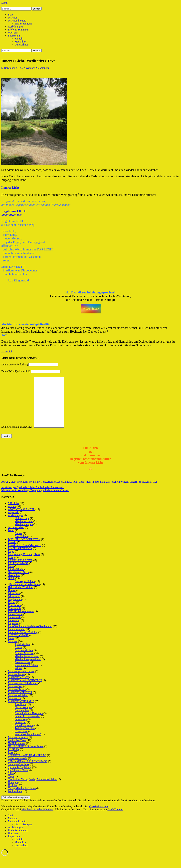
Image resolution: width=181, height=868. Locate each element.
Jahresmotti (14, 606)
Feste (11, 576)
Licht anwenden (19, 492)
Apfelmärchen (22, 654)
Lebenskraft (14, 627)
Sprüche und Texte (18, 780)
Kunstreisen (14, 615)
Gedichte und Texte (18, 582)
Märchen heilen (16, 684)
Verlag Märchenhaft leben (22, 798)
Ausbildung (21, 714)
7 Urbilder (13, 513)
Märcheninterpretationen (28, 669)
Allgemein (14, 522)
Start (10, 15)
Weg (155, 492)
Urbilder (12, 795)
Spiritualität (145, 492)
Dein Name (15, 365)
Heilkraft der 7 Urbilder (21, 597)
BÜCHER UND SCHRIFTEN (24, 549)
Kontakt (19, 39)
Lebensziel (20, 732)
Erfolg (11, 567)
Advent (5, 492)
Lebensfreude (15, 624)
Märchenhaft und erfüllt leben (37, 819)
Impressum (14, 36)
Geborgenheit (22, 720)
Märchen (13, 18)
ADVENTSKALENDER (21, 519)
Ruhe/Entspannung (25, 735)
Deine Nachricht (17, 437)
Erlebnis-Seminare (18, 30)
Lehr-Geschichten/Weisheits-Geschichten (30, 636)
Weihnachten (15, 801)
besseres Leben (16, 537)
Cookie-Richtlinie (99, 816)
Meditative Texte (38, 492)
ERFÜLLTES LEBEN (20, 570)
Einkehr (12, 552)
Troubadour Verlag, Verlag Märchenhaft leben (32, 789)
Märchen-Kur (15, 696)
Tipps (11, 786)
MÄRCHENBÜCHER (20, 702)
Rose (11, 762)
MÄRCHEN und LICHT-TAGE (25, 690)
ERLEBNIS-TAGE (18, 573)
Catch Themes (115, 819)
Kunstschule (15, 618)
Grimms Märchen (24, 663)
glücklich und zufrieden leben (24, 594)
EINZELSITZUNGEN (20, 558)
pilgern (134, 492)
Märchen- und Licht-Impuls (23, 693)
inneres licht (71, 492)
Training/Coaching (25, 738)
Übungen (13, 792)
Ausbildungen (15, 27)
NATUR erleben (17, 753)
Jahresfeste (14, 603)
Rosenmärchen (23, 672)
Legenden (13, 633)
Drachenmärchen (24, 660)
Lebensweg (14, 630)
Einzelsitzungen (23, 24)
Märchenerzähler (24, 531)
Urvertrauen (21, 741)
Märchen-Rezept (17, 699)
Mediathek (20, 42)
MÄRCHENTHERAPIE (21, 711)
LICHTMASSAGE (18, 645)
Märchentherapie (17, 21)
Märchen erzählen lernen (21, 681)
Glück (11, 588)
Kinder (12, 612)
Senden (6, 446)
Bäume (18, 657)
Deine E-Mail (16, 371)
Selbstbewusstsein (18, 768)
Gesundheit (14, 585)
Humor (12, 600)
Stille (11, 783)
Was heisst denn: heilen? (28, 744)
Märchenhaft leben (18, 705)
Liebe (11, 648)
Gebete (18, 543)
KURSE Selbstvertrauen (21, 621)
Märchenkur (14, 708)
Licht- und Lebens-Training (23, 642)
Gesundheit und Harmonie (29, 723)
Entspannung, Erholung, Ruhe (24, 564)
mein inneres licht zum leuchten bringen (107, 492)
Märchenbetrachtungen (27, 666)
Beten (11, 540)
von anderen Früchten (26, 675)
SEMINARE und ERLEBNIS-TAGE (28, 771)
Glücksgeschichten (25, 591)
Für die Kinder (16, 579)
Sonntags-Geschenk (19, 774)
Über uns (13, 33)
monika (45, 68)
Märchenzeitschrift (18, 747)
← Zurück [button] (7, 351)
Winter (18, 678)
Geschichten (21, 546)
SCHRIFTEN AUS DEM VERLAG (27, 765)
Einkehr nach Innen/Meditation (25, 555)
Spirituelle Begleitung (20, 777)
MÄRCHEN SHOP (18, 687)
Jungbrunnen (15, 609)
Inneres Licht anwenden (27, 726)
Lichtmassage (22, 528)
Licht (82, 492)
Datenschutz (21, 45)
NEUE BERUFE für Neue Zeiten (26, 756)
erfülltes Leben (55, 492)
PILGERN (14, 759)
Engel (11, 561)
